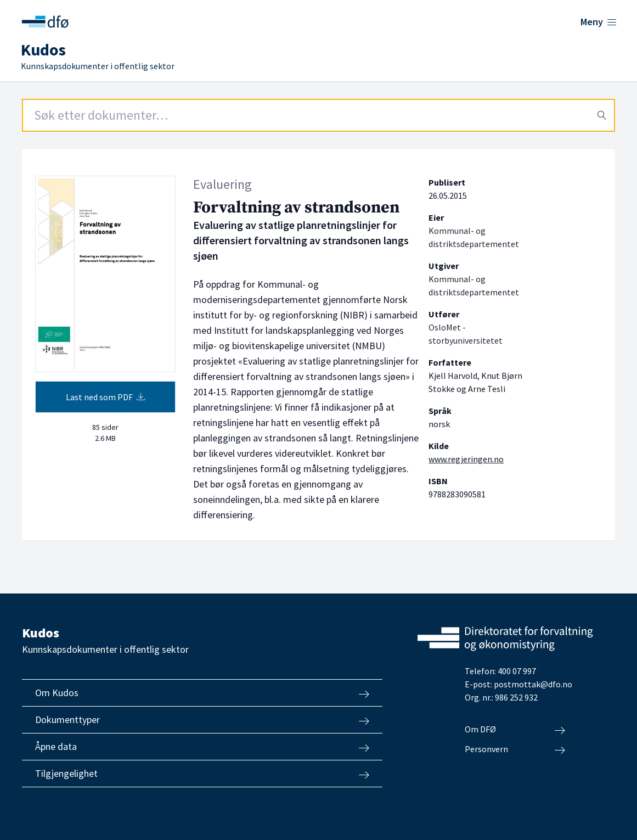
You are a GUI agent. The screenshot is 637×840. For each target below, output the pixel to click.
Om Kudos (202, 693)
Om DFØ (515, 730)
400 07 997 (517, 671)
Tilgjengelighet (202, 774)
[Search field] (318, 115)
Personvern (515, 749)
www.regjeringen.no (466, 459)
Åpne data (202, 747)
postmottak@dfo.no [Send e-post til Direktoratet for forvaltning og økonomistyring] (533, 684)
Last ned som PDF (106, 397)
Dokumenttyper (202, 720)
